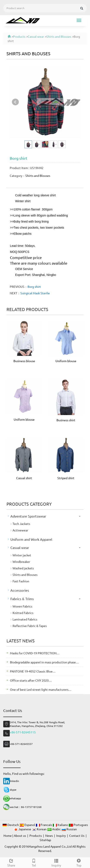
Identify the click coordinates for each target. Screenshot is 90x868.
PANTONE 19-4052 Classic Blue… (33, 671)
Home (8, 835)
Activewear (20, 530)
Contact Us (77, 835)
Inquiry (56, 862)
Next (75, 102)
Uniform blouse (66, 361)
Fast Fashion (21, 581)
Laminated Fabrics (25, 619)
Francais (44, 825)
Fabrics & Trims (22, 599)
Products (19, 36)
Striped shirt (66, 478)
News (49, 835)
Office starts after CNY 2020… (31, 680)
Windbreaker (21, 562)
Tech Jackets (21, 524)
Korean (39, 829)
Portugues (78, 825)
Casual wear (36, 36)
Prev (15, 102)
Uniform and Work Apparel (31, 539)
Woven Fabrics (22, 606)
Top (79, 862)
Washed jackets (23, 568)
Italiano (61, 825)
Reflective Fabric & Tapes (30, 626)
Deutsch (11, 825)
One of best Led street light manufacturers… (41, 689)
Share (11, 862)
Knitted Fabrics (23, 613)
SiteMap (45, 840)
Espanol (28, 825)
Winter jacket (22, 555)
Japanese (23, 829)
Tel (34, 862)
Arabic (54, 829)
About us (20, 835)
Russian (69, 829)
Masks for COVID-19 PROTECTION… (35, 653)
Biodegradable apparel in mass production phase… (44, 662)
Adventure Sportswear (28, 516)
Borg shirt (34, 287)
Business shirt (66, 420)
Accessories (20, 590)
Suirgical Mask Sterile (35, 293)
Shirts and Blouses (59, 36)
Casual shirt (24, 478)
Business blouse (24, 361)
